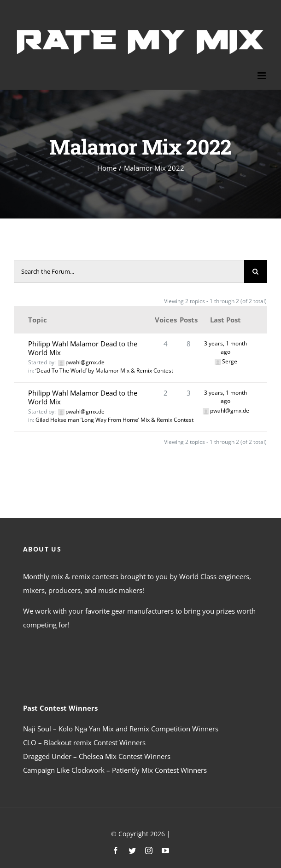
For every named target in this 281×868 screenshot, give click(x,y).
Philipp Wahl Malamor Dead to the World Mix (83, 348)
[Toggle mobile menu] (262, 76)
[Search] (256, 271)
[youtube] (165, 851)
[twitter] (132, 851)
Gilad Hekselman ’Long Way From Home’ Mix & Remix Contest (114, 420)
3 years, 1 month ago (225, 348)
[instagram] (149, 851)
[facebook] (116, 851)
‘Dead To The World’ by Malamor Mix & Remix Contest (104, 371)
